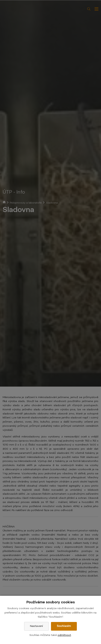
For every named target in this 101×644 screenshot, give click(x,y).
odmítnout (64, 635)
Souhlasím (64, 626)
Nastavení (36, 626)
